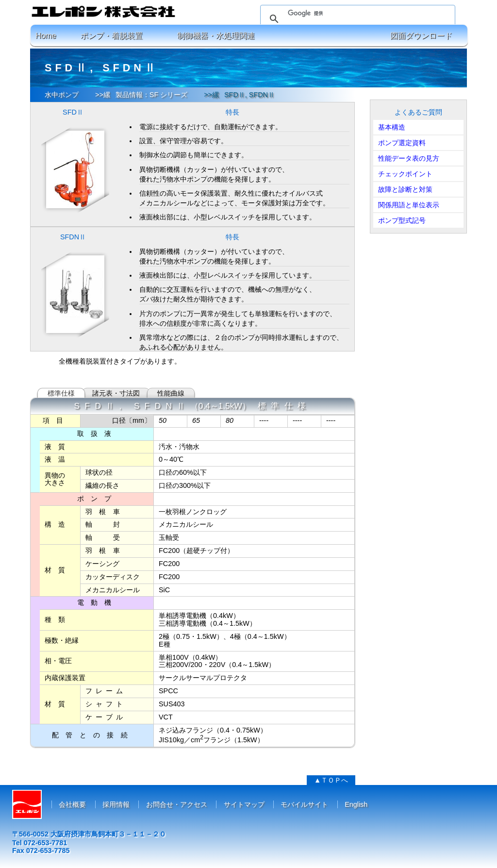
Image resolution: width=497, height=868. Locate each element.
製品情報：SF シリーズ (151, 95)
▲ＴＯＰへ (331, 780)
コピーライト (248, 859)
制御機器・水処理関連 (216, 36)
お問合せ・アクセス (177, 804)
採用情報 (116, 804)
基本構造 (392, 127)
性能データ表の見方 (409, 158)
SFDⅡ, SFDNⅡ (249, 95)
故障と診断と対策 (405, 189)
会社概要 (72, 804)
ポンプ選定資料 (402, 143)
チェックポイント (405, 174)
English (356, 804)
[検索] (356, 13)
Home (46, 36)
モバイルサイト (304, 804)
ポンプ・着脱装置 (112, 36)
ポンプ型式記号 (402, 220)
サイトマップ (244, 804)
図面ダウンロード (421, 36)
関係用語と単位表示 (409, 205)
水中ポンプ (62, 95)
